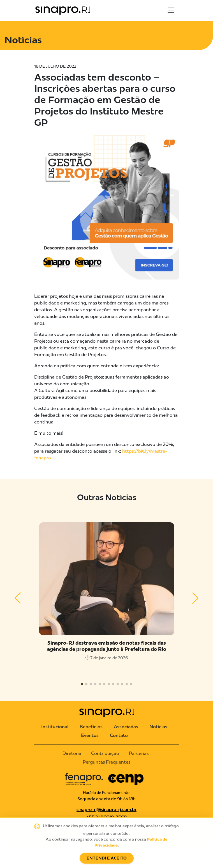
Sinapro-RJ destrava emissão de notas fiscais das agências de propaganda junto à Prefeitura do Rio (107, 646)
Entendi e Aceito (107, 861)
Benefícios (91, 727)
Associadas (126, 727)
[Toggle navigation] (171, 10)
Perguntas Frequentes (106, 762)
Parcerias (139, 753)
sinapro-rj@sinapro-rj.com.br (106, 810)
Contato (119, 735)
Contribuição (105, 753)
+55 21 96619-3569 (106, 817)
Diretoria (72, 753)
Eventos (90, 735)
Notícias (158, 727)
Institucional (55, 727)
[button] (18, 598)
